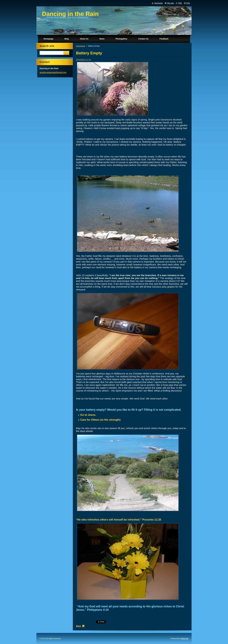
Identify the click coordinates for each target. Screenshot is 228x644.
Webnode (185, 638)
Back (78, 626)
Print (188, 3)
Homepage (80, 46)
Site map (170, 3)
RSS (180, 3)
